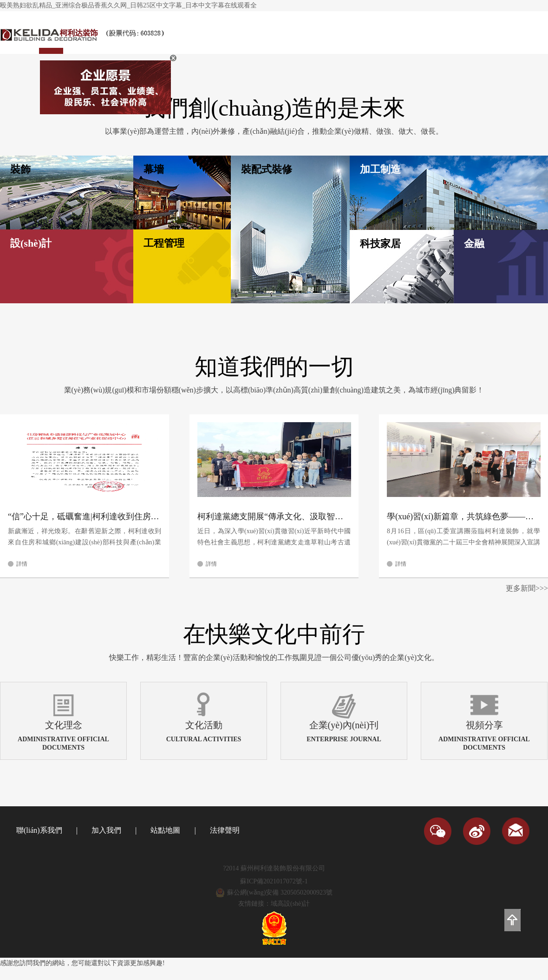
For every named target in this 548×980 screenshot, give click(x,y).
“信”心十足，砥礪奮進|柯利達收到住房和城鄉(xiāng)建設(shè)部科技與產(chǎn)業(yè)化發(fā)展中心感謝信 (85, 516)
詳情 (22, 564)
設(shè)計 (31, 243)
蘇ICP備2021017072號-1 (274, 881)
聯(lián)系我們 (39, 830)
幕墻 (154, 169)
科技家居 (380, 244)
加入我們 (106, 830)
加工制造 (380, 169)
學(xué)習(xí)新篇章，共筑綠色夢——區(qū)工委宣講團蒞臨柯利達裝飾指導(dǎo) (463, 516)
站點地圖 (165, 830)
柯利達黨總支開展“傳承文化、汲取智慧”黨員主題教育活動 (274, 516)
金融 (474, 244)
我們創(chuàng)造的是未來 (274, 108)
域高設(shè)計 (290, 904)
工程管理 (164, 243)
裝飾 (20, 169)
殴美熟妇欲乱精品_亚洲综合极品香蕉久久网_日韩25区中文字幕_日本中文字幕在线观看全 (128, 5)
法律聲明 (225, 830)
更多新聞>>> (527, 588)
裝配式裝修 (267, 169)
